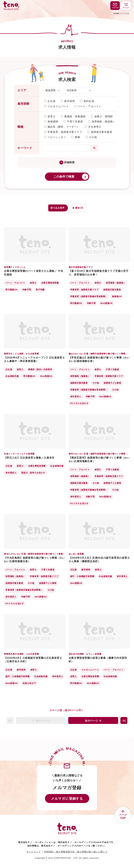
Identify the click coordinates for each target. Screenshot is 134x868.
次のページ (93, 721)
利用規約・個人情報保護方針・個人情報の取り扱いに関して (76, 852)
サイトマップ (33, 852)
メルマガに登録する (67, 798)
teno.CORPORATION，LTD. (63, 858)
